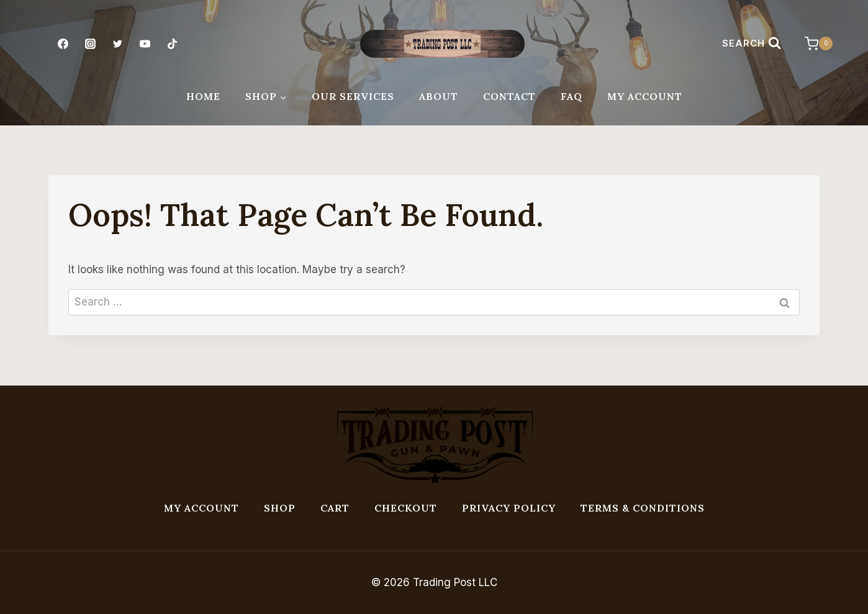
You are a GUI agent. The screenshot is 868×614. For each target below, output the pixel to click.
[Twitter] (117, 43)
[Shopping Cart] (812, 43)
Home (203, 96)
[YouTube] (145, 43)
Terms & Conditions (643, 508)
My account (201, 508)
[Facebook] (63, 43)
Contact (509, 96)
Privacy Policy (509, 508)
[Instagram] (90, 43)
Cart (335, 508)
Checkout (406, 508)
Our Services (353, 96)
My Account (645, 96)
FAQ (572, 96)
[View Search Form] (752, 44)
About (439, 96)
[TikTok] (173, 43)
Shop (280, 508)
